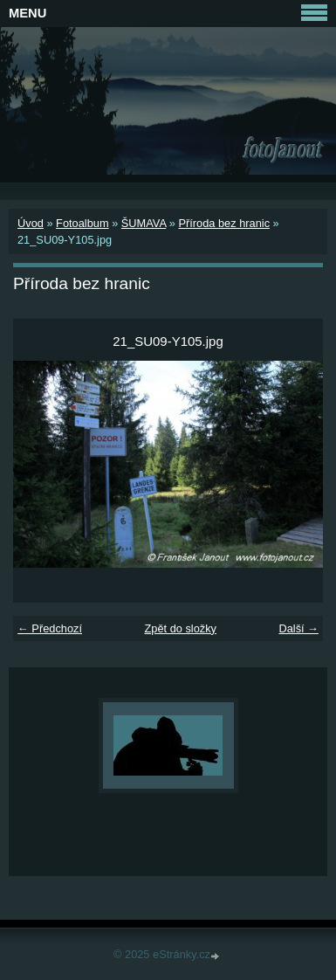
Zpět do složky (180, 628)
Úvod (31, 223)
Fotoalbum (82, 223)
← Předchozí (50, 628)
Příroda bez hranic (224, 223)
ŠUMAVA (144, 223)
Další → (298, 628)
